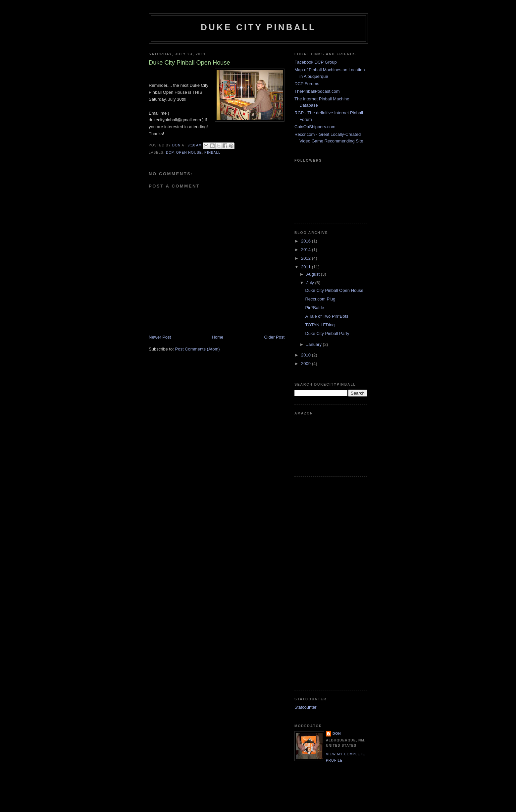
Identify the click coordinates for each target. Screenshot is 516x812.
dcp (170, 153)
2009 (307, 364)
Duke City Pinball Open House (334, 290)
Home (218, 337)
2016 (307, 241)
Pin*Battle (314, 308)
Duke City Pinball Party (327, 333)
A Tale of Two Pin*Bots (327, 316)
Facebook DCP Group (316, 62)
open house (189, 153)
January (315, 344)
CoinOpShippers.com (315, 127)
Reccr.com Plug (320, 299)
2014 (307, 250)
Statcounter (306, 707)
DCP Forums (307, 84)
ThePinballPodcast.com (317, 91)
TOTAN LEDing (320, 325)
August (314, 274)
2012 (307, 258)
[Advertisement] (321, 582)
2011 (307, 267)
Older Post (274, 337)
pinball (212, 153)
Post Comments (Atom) (198, 349)
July (311, 283)
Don (337, 734)
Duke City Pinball (258, 27)
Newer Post (160, 337)
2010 (307, 355)
